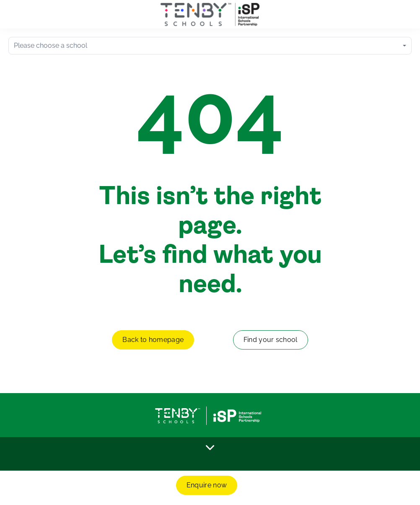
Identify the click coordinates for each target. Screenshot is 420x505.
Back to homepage (153, 340)
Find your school (271, 340)
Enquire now (207, 485)
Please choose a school (51, 45)
